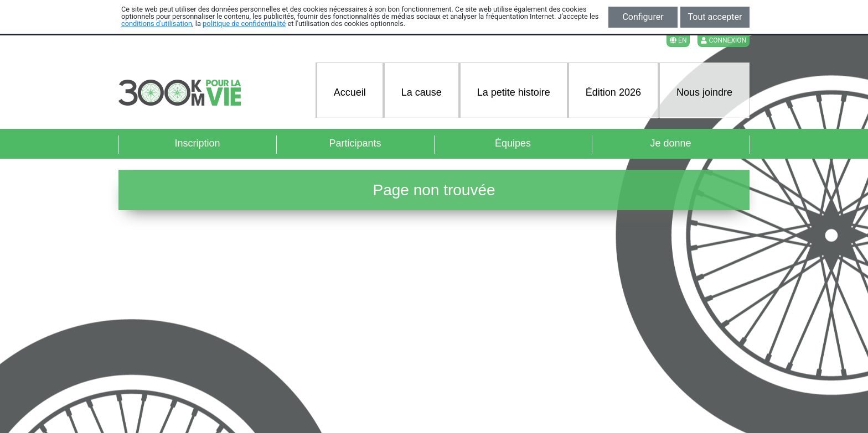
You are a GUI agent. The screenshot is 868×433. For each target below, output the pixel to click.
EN (678, 40)
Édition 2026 (613, 92)
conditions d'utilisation (157, 24)
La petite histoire (514, 92)
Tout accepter (715, 17)
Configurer (643, 17)
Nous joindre (704, 92)
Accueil (350, 92)
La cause (422, 92)
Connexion (724, 40)
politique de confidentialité (244, 24)
